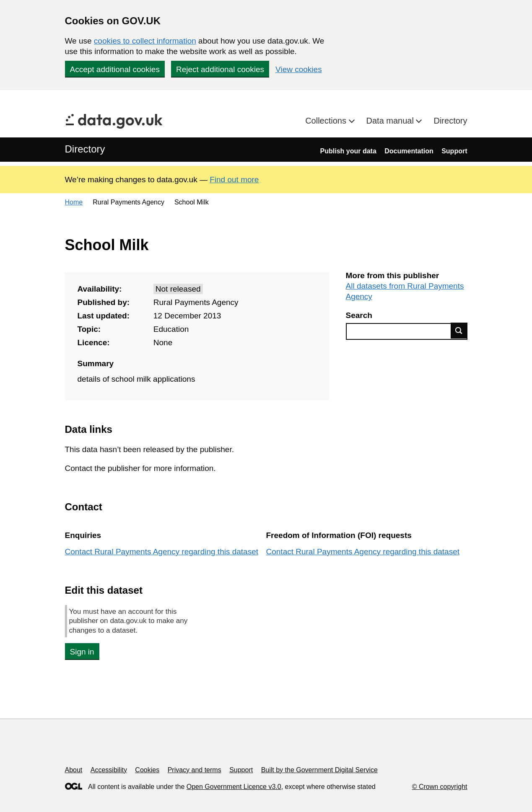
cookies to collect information (145, 41)
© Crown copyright (440, 787)
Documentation (409, 151)
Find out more (234, 180)
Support (454, 151)
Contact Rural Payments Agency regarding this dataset (162, 552)
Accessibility (109, 770)
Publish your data (348, 151)
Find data (459, 331)
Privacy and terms (195, 770)
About (74, 770)
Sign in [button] (82, 652)
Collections (327, 121)
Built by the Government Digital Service (319, 770)
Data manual (391, 121)
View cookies (299, 69)
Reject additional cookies (220, 69)
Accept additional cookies (115, 69)
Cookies (147, 770)
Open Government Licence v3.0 (234, 787)
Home (74, 202)
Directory (450, 121)
